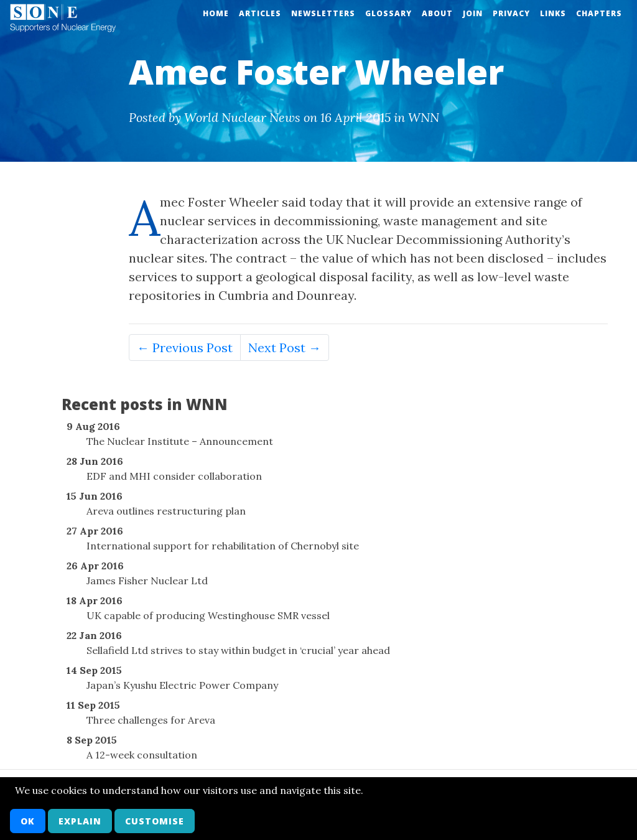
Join (473, 13)
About (437, 13)
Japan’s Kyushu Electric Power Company (182, 685)
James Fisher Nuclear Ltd (147, 581)
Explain (80, 821)
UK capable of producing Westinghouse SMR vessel (208, 615)
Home (216, 13)
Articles (260, 13)
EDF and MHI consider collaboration (174, 476)
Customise (155, 821)
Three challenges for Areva (151, 720)
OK (28, 821)
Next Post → (285, 348)
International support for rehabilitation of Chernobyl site (223, 546)
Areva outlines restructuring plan (166, 511)
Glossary (388, 13)
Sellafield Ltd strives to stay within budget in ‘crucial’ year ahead (238, 650)
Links (553, 13)
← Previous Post (185, 348)
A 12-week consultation (142, 755)
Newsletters (323, 13)
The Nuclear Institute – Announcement (180, 441)
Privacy (511, 13)
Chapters (599, 13)
